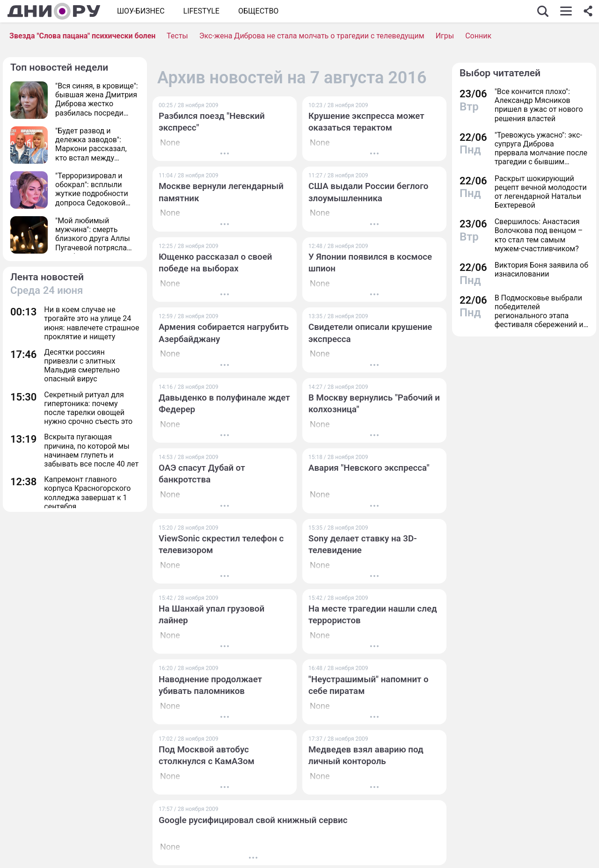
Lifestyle (201, 11)
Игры (445, 36)
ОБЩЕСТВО (258, 11)
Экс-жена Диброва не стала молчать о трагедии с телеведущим (312, 36)
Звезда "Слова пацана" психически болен (82, 36)
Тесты (177, 36)
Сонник (478, 36)
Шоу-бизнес (141, 11)
